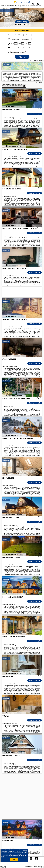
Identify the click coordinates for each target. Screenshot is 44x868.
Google (25, 850)
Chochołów (6, 92)
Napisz (42, 867)
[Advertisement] (22, 797)
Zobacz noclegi (34, 114)
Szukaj (22, 57)
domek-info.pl (22, 2)
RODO (3, 857)
